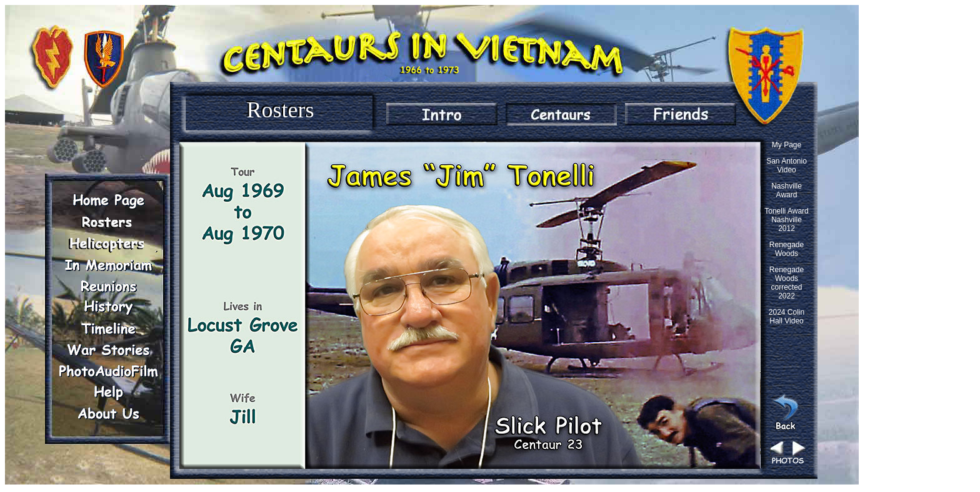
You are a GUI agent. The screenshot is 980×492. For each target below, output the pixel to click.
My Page (787, 145)
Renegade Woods (787, 249)
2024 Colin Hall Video (787, 317)
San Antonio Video (787, 165)
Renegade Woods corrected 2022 (787, 283)
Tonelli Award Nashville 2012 (787, 220)
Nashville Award (787, 190)
